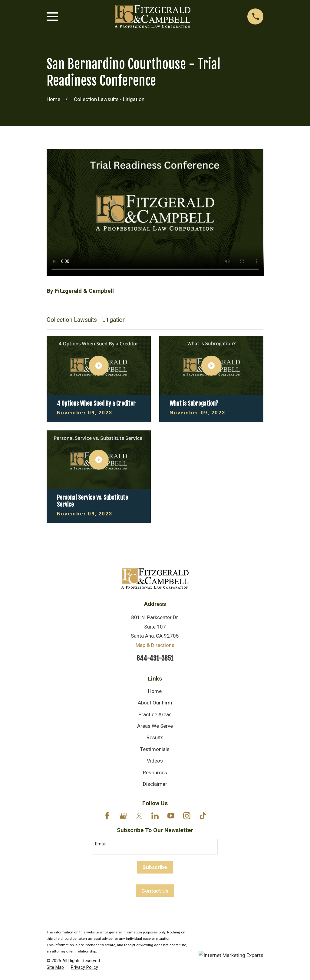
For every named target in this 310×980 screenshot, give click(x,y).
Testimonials (155, 749)
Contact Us (155, 891)
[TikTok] (203, 816)
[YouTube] (171, 816)
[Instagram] (187, 816)
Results (155, 737)
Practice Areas (155, 714)
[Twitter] (139, 816)
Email (100, 844)
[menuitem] (55, 968)
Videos (155, 761)
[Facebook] (107, 816)
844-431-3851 (155, 658)
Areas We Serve (155, 726)
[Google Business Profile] (123, 816)
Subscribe (155, 867)
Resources (155, 773)
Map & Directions (155, 645)
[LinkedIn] (155, 816)
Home (155, 691)
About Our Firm (155, 703)
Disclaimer (155, 784)
